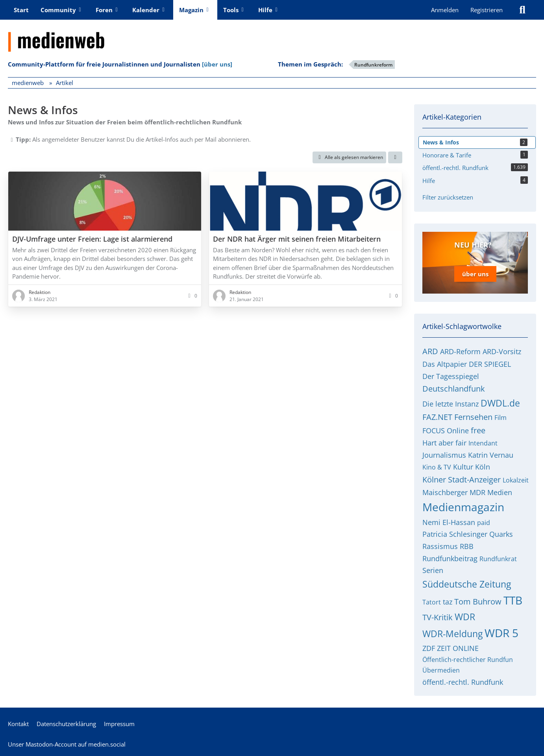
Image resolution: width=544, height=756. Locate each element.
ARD (430, 351)
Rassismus (440, 546)
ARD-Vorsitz (502, 351)
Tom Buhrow (478, 601)
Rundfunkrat (498, 558)
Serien (433, 570)
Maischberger (445, 492)
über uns (475, 274)
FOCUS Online (446, 430)
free (478, 430)
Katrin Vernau (491, 455)
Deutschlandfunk (454, 389)
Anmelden (445, 10)
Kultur (463, 467)
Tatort (432, 602)
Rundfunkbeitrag (450, 558)
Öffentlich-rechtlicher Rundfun (468, 659)
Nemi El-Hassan (449, 522)
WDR (465, 617)
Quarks (501, 534)
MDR (477, 492)
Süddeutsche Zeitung (467, 584)
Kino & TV (437, 467)
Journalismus (444, 455)
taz (448, 601)
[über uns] (217, 64)
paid (484, 522)
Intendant (483, 443)
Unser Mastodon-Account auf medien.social (67, 744)
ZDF (429, 648)
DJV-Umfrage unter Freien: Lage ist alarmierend (92, 239)
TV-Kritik (438, 617)
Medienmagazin (463, 507)
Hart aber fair (444, 442)
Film (501, 417)
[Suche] (522, 10)
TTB (513, 600)
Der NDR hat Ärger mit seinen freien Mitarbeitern (297, 239)
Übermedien (441, 670)
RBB (467, 546)
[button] (395, 157)
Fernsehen (473, 417)
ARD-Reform (460, 351)
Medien (500, 492)
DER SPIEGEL (490, 364)
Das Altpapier (445, 364)
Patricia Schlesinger (455, 534)
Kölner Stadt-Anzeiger (462, 479)
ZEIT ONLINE (458, 648)
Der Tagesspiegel (451, 376)
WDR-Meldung (452, 634)
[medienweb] (272, 36)
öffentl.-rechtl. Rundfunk (463, 682)
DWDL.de (500, 403)
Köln (483, 467)
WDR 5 (501, 633)
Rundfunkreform (373, 65)
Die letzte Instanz (451, 403)
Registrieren (487, 10)
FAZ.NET (437, 417)
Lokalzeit (516, 480)
